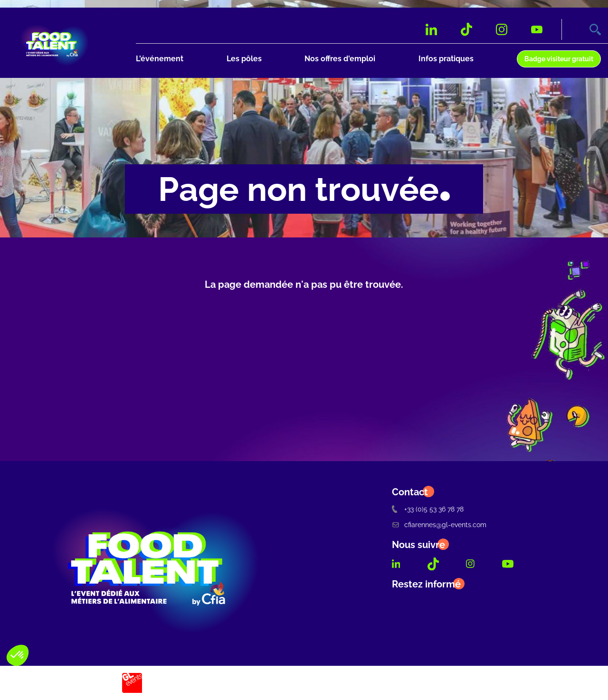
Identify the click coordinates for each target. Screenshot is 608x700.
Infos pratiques (446, 59)
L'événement (160, 59)
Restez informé (426, 584)
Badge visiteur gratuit (559, 59)
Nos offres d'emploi (340, 59)
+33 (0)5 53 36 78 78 (428, 509)
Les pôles (244, 59)
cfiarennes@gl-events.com (439, 525)
